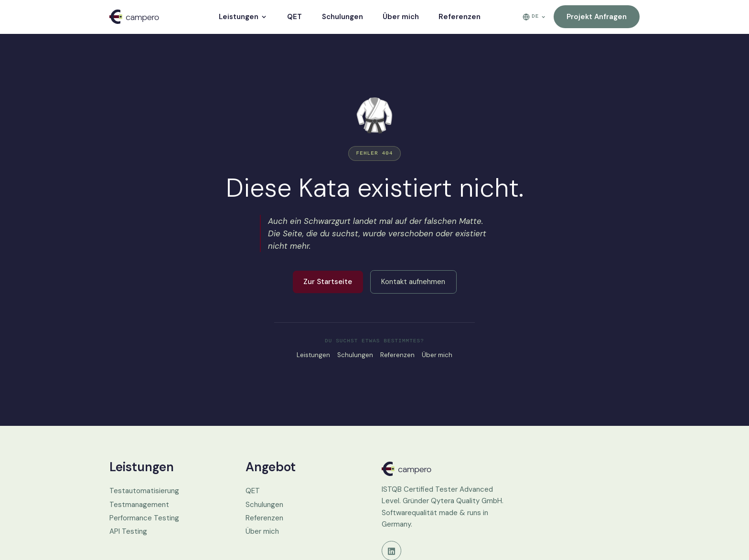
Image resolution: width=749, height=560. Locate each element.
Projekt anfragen (597, 17)
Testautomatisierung (144, 491)
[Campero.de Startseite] (443, 469)
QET (294, 17)
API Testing (128, 531)
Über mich (401, 17)
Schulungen (342, 17)
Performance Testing (144, 518)
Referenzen (460, 17)
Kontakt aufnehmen (413, 282)
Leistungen (243, 17)
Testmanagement (139, 505)
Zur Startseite (328, 282)
